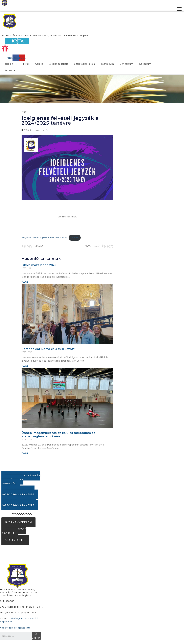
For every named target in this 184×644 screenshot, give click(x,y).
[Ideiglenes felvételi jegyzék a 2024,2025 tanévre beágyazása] (67, 217)
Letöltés (75, 238)
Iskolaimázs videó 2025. (39, 265)
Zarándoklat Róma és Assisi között (48, 349)
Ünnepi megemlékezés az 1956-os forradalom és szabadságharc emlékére (58, 435)
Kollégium (145, 64)
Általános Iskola (59, 64)
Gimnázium (126, 64)
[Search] (36, 636)
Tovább (25, 282)
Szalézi (10, 71)
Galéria (39, 64)
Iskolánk (11, 64)
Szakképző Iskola (84, 64)
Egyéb (26, 112)
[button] (44, 36)
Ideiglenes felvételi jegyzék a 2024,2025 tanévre (44, 238)
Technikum (107, 64)
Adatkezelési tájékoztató (15, 628)
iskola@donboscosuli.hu (25, 618)
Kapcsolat (6, 621)
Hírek (26, 64)
